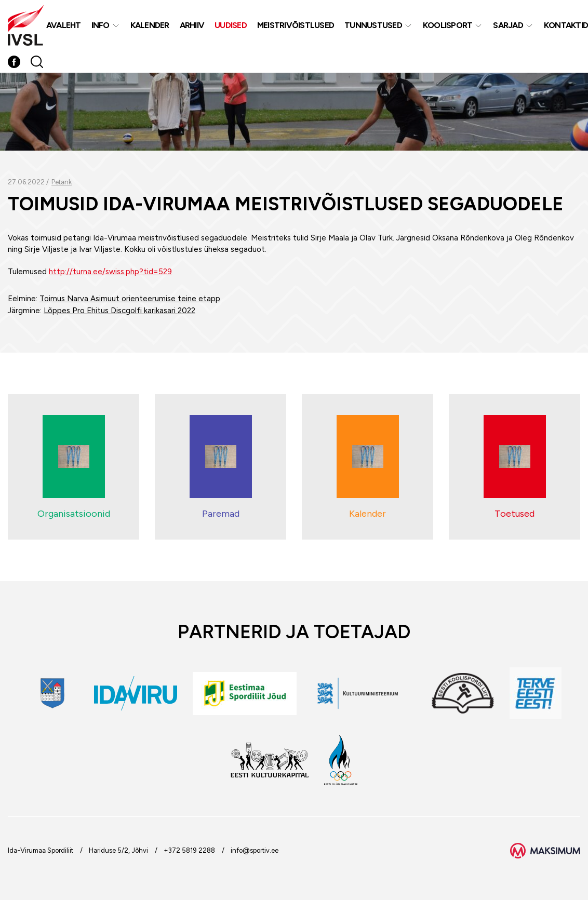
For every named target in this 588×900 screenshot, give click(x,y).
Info (101, 25)
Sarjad (508, 25)
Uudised (231, 25)
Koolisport (448, 25)
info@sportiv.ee (255, 850)
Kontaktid (566, 25)
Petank (62, 182)
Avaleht (64, 25)
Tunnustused (373, 25)
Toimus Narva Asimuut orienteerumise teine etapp (130, 299)
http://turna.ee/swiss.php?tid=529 (110, 272)
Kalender (150, 25)
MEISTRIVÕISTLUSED (296, 25)
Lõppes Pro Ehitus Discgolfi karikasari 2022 (119, 311)
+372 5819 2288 (189, 850)
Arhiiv (192, 25)
